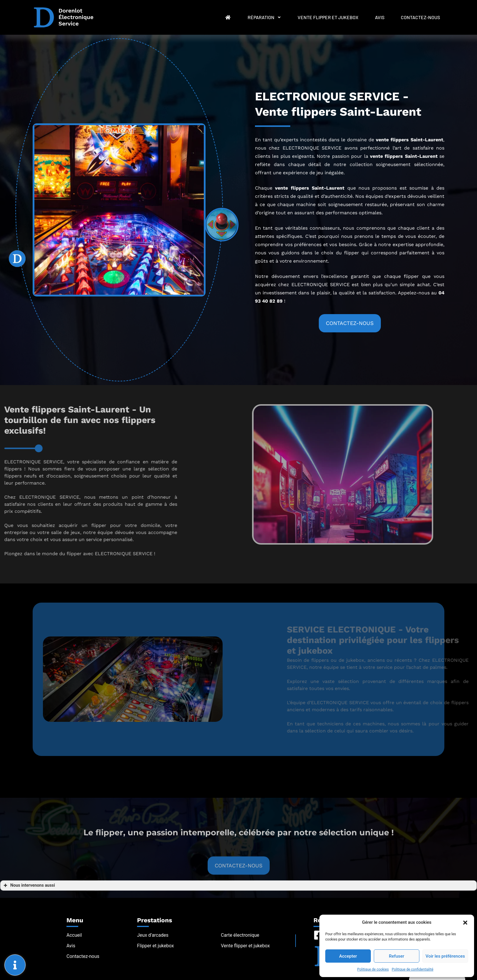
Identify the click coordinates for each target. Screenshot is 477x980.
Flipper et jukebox (155, 946)
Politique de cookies (373, 969)
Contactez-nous (420, 17)
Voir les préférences (445, 956)
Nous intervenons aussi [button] (29, 886)
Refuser (396, 956)
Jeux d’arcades (153, 935)
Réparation (264, 17)
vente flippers (387, 156)
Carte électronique (240, 935)
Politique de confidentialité (413, 969)
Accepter (348, 956)
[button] (465, 922)
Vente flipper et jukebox (328, 17)
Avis (380, 17)
